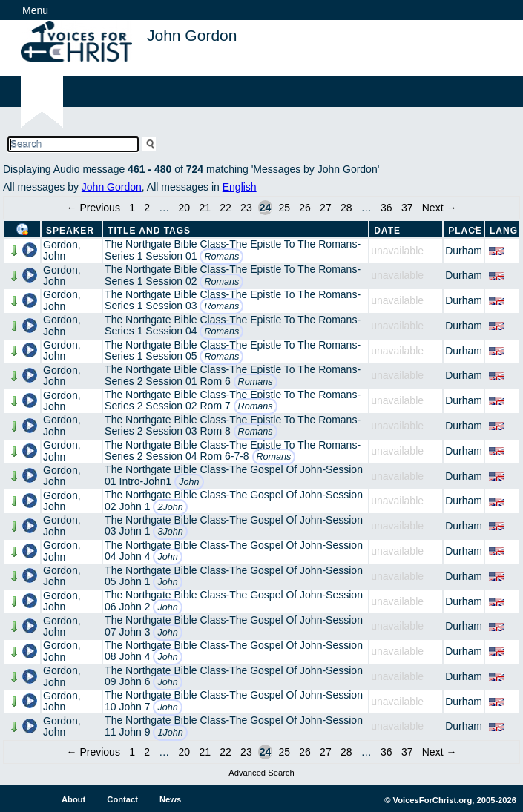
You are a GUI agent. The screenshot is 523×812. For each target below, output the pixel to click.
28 (346, 208)
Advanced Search (261, 773)
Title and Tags (149, 231)
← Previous (93, 208)
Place (465, 231)
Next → (440, 208)
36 (387, 208)
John (189, 482)
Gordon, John (62, 250)
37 (407, 208)
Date (387, 231)
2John (170, 507)
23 (246, 208)
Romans (221, 257)
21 (205, 208)
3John (170, 532)
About (73, 799)
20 (185, 208)
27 (326, 208)
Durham (464, 251)
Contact (122, 799)
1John (170, 733)
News (170, 799)
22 (226, 208)
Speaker (70, 231)
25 (284, 208)
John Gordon (112, 187)
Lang (504, 231)
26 (305, 208)
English (240, 187)
